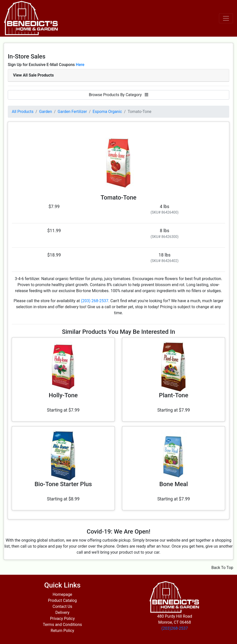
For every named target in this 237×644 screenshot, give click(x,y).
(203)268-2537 (175, 628)
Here (80, 65)
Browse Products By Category (118, 95)
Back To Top (222, 568)
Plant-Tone (174, 395)
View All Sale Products (33, 75)
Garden (46, 112)
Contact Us (62, 606)
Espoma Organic (107, 112)
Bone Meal (174, 484)
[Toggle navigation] (226, 18)
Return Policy (62, 631)
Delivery (62, 613)
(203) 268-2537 (95, 301)
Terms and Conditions (62, 625)
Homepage (62, 594)
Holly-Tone (63, 395)
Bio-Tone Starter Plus (63, 484)
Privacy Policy (63, 619)
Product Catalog (62, 600)
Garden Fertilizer (72, 112)
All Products (23, 112)
